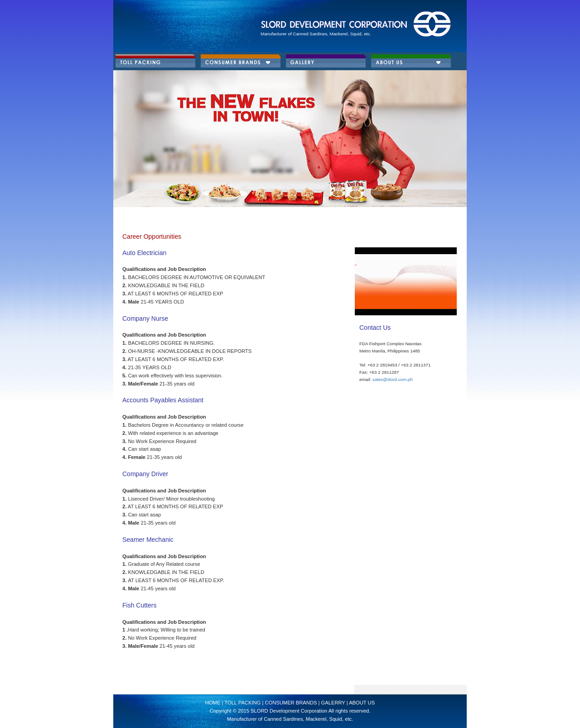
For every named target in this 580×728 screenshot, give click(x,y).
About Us (362, 703)
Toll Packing (242, 703)
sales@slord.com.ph (393, 379)
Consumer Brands (291, 703)
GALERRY (333, 703)
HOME (214, 703)
